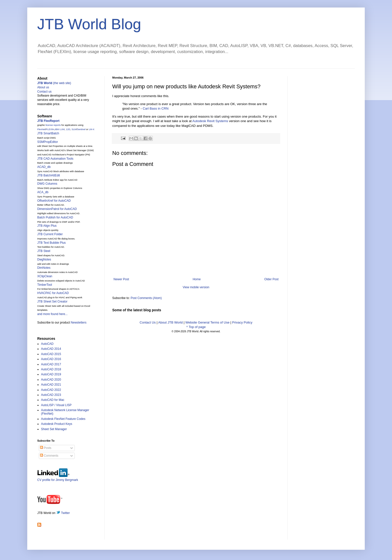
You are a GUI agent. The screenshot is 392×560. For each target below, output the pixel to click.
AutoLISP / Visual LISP (56, 405)
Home (197, 279)
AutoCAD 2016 (51, 359)
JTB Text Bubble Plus (51, 243)
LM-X (91, 129)
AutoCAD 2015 (51, 354)
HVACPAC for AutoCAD (53, 293)
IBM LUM (60, 129)
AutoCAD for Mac (53, 400)
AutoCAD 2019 (51, 374)
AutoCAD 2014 (51, 349)
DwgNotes (44, 259)
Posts (46, 448)
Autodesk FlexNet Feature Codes (63, 419)
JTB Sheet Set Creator (52, 302)
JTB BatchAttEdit (49, 175)
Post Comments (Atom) (146, 298)
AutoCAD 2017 (51, 364)
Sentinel (81, 129)
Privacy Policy (242, 322)
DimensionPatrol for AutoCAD (57, 209)
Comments (49, 456)
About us (43, 87)
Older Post (271, 279)
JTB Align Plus (47, 226)
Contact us (44, 92)
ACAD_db (44, 167)
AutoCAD (47, 344)
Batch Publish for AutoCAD (55, 217)
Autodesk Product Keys (57, 424)
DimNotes (44, 268)
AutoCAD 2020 (51, 380)
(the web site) (54, 83)
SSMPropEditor (48, 142)
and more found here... (52, 314)
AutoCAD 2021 (51, 385)
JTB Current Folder (50, 234)
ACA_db (43, 192)
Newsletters (79, 323)
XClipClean (45, 276)
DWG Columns (47, 184)
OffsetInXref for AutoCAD (54, 201)
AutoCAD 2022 (51, 390)
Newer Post (121, 279)
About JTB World (170, 322)
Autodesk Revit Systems (210, 121)
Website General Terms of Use (207, 322)
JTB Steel (44, 251)
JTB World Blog (89, 24)
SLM (74, 129)
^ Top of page (196, 327)
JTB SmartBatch (48, 133)
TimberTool (45, 285)
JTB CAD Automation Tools (55, 159)
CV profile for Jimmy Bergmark (58, 478)
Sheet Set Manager (54, 429)
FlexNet (41, 129)
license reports (53, 125)
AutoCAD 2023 (51, 395)
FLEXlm (50, 129)
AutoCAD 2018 (51, 369)
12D (68, 129)
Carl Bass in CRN (156, 108)
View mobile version (196, 287)
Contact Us (148, 322)
